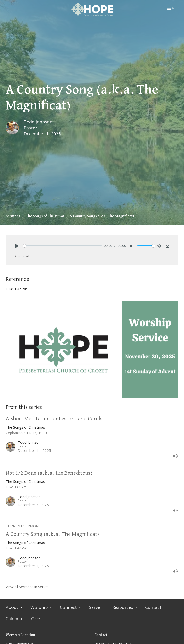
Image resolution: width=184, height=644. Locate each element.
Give (36, 619)
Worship (42, 607)
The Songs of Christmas (45, 216)
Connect (71, 607)
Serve (97, 607)
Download (21, 256)
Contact (153, 607)
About (14, 607)
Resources (125, 607)
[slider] (62, 246)
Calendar (15, 619)
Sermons (13, 216)
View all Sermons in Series (27, 587)
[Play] (17, 246)
